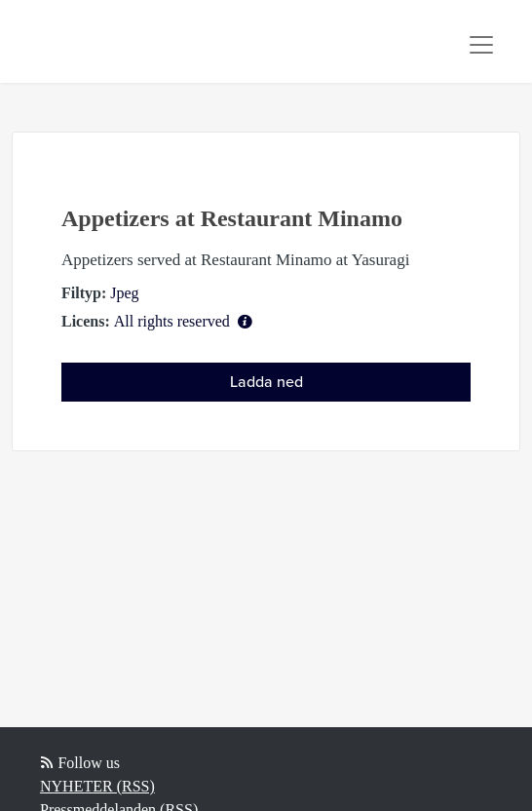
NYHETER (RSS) (97, 786)
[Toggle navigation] (481, 45)
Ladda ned (266, 382)
